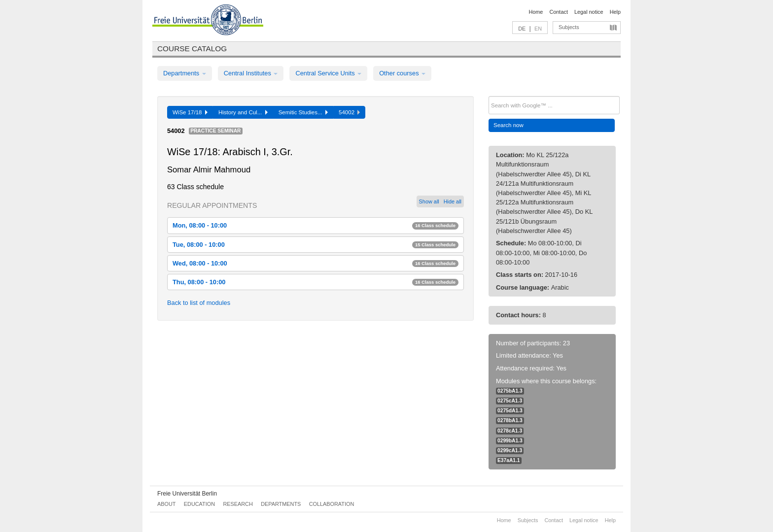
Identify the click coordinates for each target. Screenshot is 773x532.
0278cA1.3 (510, 431)
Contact (558, 12)
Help (615, 12)
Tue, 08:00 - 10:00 (316, 245)
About (166, 504)
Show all (429, 201)
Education (199, 504)
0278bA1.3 (510, 420)
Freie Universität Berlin (187, 494)
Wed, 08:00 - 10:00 (316, 263)
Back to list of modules (199, 303)
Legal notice (589, 12)
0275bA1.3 (510, 391)
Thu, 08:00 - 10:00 (316, 282)
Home (536, 12)
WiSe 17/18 (190, 112)
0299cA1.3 (510, 450)
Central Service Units (328, 73)
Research (238, 504)
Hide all (453, 201)
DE (522, 29)
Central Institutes (251, 73)
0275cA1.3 (510, 401)
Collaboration (332, 504)
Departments (185, 73)
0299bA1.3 (510, 441)
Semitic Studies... (303, 112)
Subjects (569, 27)
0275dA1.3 (510, 411)
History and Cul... (243, 112)
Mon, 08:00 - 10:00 (316, 225)
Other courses (402, 73)
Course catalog (192, 49)
